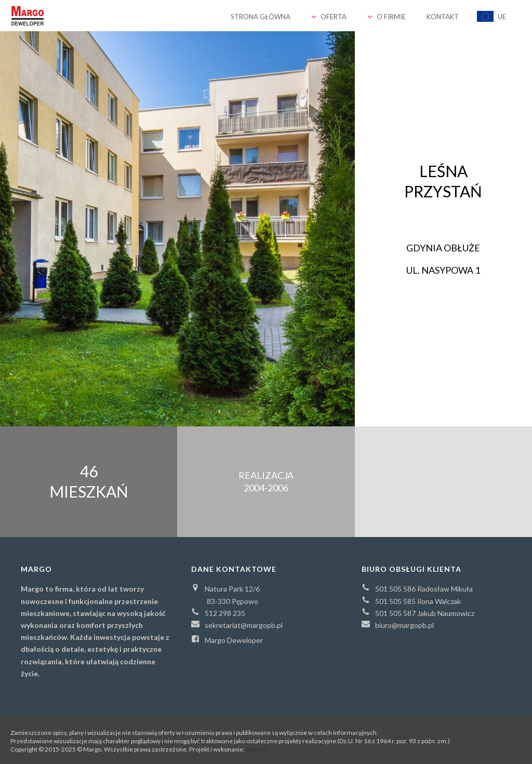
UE (491, 16)
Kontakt (443, 17)
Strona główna (261, 17)
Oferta (329, 17)
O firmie (387, 17)
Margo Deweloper (227, 640)
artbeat (256, 749)
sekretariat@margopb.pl (237, 625)
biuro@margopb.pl (398, 625)
